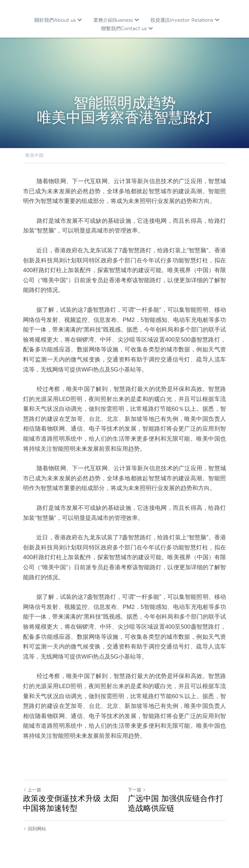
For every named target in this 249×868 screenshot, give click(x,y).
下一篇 (137, 790)
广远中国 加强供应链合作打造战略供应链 (176, 803)
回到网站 (35, 829)
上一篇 (32, 790)
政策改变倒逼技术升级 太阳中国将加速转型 (71, 803)
